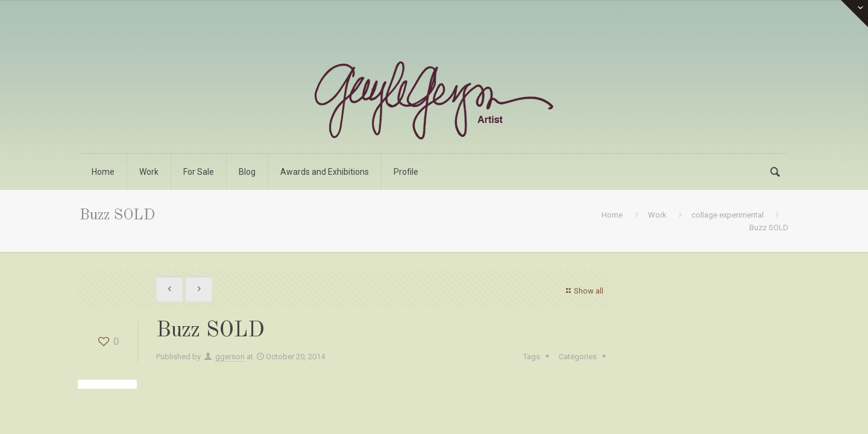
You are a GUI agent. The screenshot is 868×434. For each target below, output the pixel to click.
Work (657, 215)
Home (612, 215)
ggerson (230, 357)
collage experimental (728, 215)
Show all (583, 291)
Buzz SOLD (769, 228)
